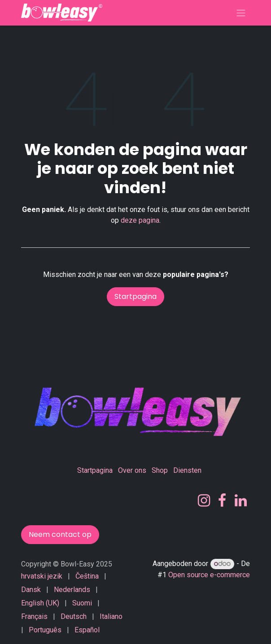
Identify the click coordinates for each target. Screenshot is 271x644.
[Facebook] (222, 501)
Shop (160, 470)
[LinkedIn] (241, 501)
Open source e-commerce (209, 575)
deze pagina (140, 220)
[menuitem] (42, 576)
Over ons (132, 470)
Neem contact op (60, 534)
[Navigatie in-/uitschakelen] (241, 13)
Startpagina (135, 296)
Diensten (187, 470)
